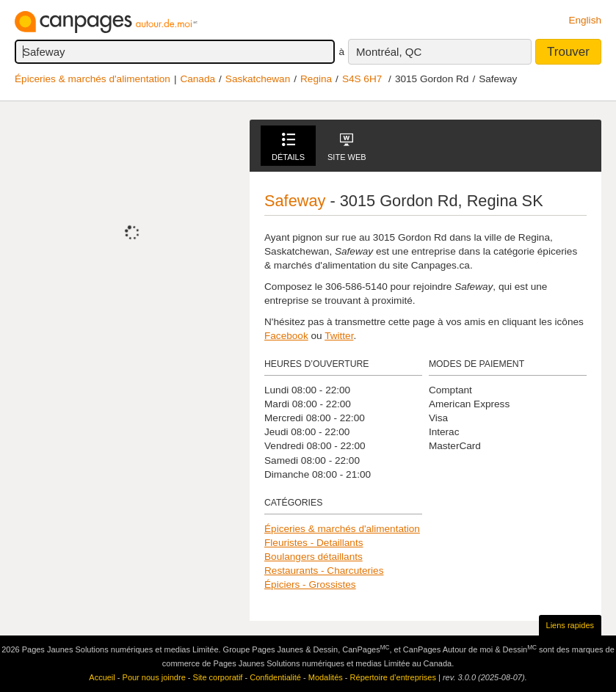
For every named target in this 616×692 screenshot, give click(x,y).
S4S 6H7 (362, 79)
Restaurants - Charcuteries (324, 571)
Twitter (339, 336)
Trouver (568, 52)
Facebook (286, 336)
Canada (198, 79)
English (585, 20)
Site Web (347, 147)
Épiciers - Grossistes (310, 584)
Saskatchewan (258, 79)
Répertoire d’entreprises (393, 677)
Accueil (102, 677)
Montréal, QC (389, 52)
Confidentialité (275, 677)
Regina (316, 79)
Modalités (326, 677)
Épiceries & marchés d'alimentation (93, 79)
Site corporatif (218, 677)
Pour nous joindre (154, 677)
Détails (288, 147)
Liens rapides (570, 625)
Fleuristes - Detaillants (314, 543)
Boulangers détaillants (314, 557)
